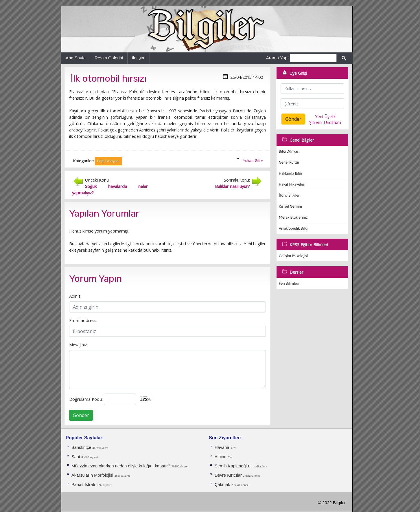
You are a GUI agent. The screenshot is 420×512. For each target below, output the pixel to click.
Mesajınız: (78, 345)
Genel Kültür (289, 162)
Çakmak (223, 484)
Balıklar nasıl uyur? (232, 186)
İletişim (139, 58)
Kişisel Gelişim (290, 206)
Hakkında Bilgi (290, 173)
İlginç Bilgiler (289, 195)
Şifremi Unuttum (325, 122)
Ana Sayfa (76, 58)
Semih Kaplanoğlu (232, 466)
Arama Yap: (277, 58)
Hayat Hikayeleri (292, 184)
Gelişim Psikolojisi (293, 256)
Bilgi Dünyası (289, 151)
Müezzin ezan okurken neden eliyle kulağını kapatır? (121, 466)
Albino (221, 457)
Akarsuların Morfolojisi (92, 475)
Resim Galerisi (109, 58)
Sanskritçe (82, 447)
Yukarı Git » (253, 161)
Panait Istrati (83, 484)
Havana (222, 447)
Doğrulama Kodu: (86, 399)
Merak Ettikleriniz (293, 217)
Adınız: (75, 296)
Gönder (81, 415)
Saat (76, 457)
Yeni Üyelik (325, 116)
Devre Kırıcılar (228, 475)
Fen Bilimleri (289, 283)
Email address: (83, 320)
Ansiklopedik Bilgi (293, 228)
